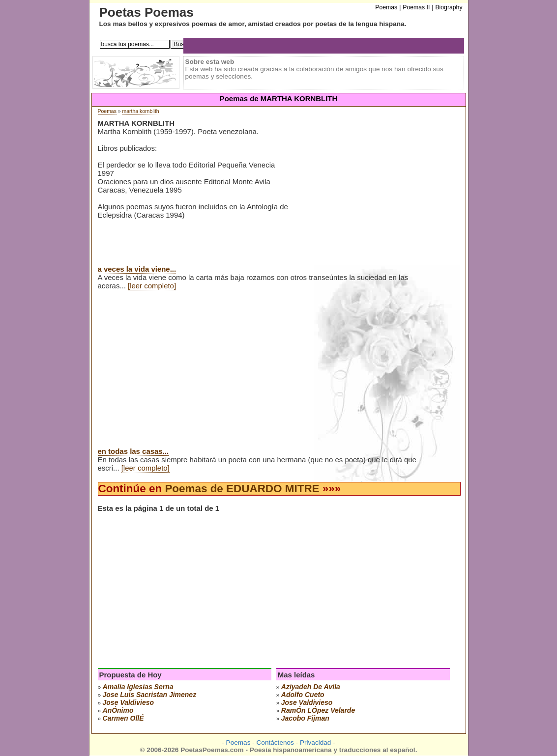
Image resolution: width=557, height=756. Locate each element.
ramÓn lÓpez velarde (318, 710)
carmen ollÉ (123, 718)
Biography (449, 7)
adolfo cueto (303, 695)
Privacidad (315, 742)
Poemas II (416, 7)
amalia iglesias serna (138, 687)
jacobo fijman (305, 718)
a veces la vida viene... (137, 269)
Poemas (107, 111)
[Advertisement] (375, 196)
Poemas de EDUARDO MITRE (242, 489)
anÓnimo (118, 710)
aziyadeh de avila (311, 687)
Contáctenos (275, 742)
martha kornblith (141, 111)
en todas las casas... (133, 451)
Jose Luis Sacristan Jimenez (150, 695)
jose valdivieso (129, 702)
